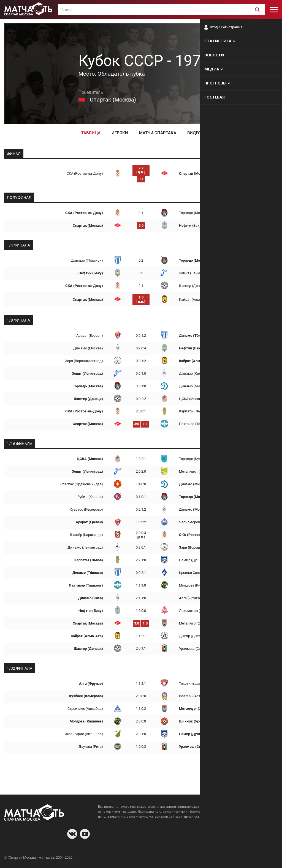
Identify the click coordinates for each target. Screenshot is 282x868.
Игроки (120, 133)
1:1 (145, 424)
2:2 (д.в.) (141, 170)
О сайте (211, 858)
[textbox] (161, 10)
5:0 (141, 225)
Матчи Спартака (158, 133)
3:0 (137, 424)
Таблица (91, 133)
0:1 (141, 179)
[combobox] (161, 10)
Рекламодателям (263, 858)
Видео (194, 133)
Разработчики (233, 858)
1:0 (145, 623)
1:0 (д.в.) (141, 299)
